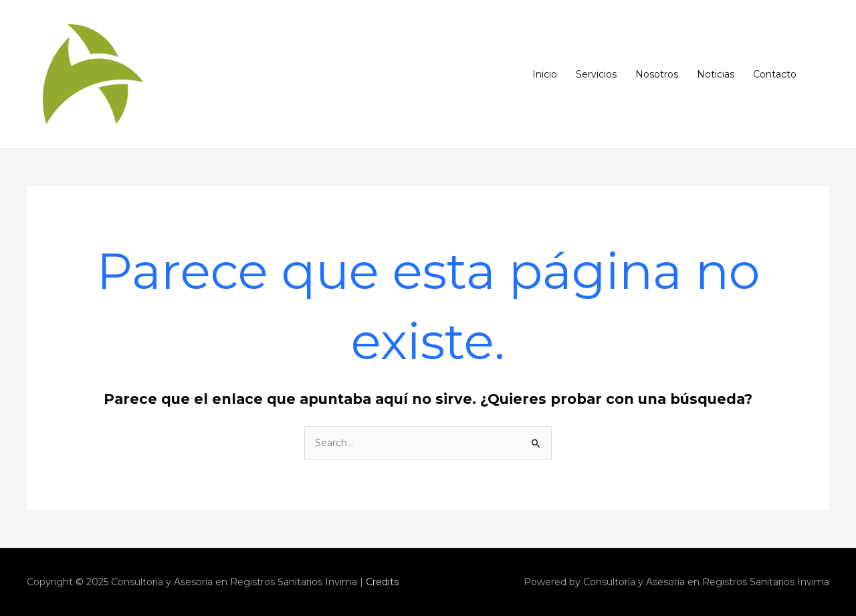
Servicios (596, 74)
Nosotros (657, 74)
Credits (382, 582)
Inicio (545, 74)
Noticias (716, 74)
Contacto (775, 74)
